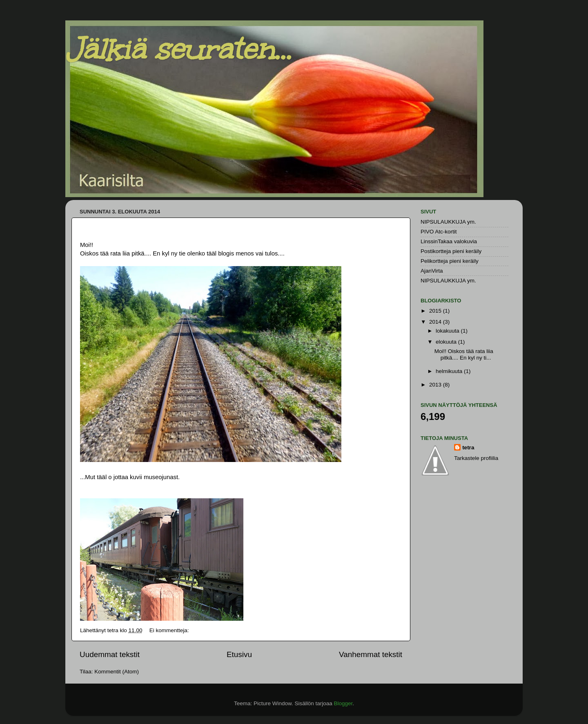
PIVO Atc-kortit (439, 232)
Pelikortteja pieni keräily (450, 261)
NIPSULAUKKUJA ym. (448, 222)
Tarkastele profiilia (476, 458)
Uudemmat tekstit (110, 654)
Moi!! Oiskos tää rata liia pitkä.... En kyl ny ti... (464, 354)
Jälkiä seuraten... (178, 49)
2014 (436, 322)
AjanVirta (432, 271)
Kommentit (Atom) (117, 672)
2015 (436, 311)
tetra (468, 448)
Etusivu (239, 654)
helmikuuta (450, 371)
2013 (436, 385)
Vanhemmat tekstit (371, 654)
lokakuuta (448, 331)
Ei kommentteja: (170, 630)
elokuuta (447, 342)
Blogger (343, 703)
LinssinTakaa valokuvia (449, 241)
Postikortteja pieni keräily (451, 251)
